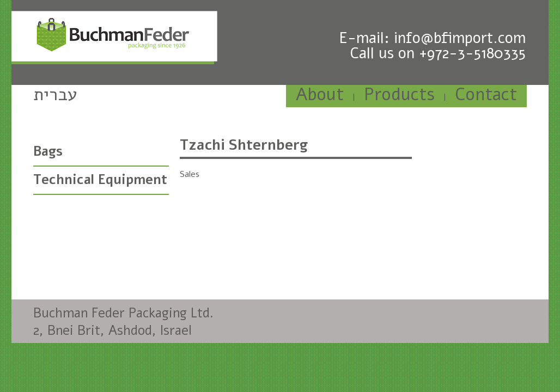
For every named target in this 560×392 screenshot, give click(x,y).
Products (399, 94)
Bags (48, 151)
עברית (55, 94)
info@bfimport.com (460, 38)
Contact (486, 94)
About (320, 94)
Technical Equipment (100, 180)
